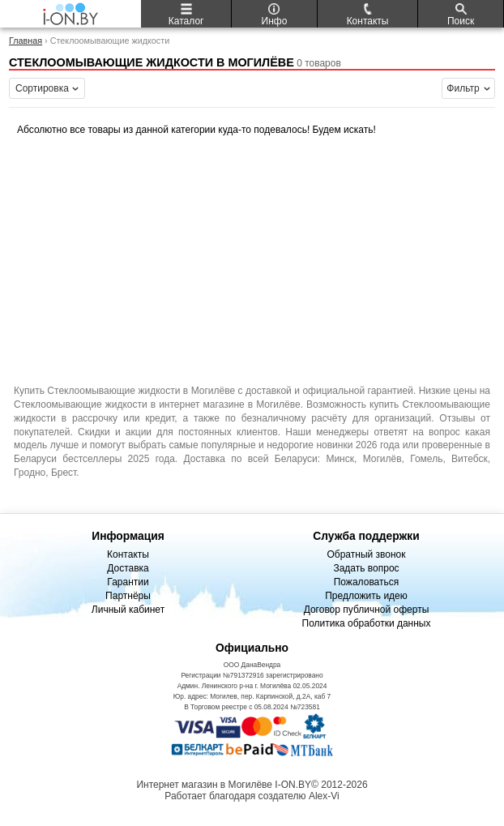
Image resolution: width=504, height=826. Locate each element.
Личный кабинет (128, 610)
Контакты (128, 554)
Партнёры (128, 596)
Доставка (128, 568)
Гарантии (128, 582)
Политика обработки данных (367, 623)
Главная (26, 41)
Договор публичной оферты (367, 610)
